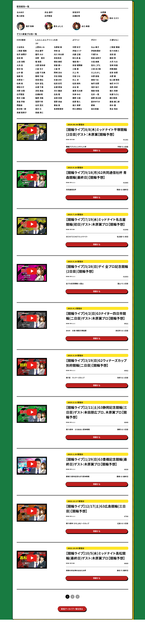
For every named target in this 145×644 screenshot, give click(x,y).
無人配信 (20, 16)
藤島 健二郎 (115, 102)
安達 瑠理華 (77, 65)
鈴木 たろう (114, 18)
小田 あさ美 (96, 69)
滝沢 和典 (30, 26)
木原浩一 (20, 80)
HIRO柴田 (21, 40)
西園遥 (20, 105)
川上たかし (96, 72)
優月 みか (39, 54)
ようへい (76, 40)
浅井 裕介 (95, 87)
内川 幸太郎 (59, 54)
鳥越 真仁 (39, 112)
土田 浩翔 (21, 62)
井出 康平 (49, 12)
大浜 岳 (20, 65)
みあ (56, 40)
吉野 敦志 (40, 58)
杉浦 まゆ (58, 80)
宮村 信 (20, 69)
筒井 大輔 (21, 98)
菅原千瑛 (39, 102)
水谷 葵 (76, 87)
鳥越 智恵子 (22, 112)
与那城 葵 (58, 47)
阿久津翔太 (77, 109)
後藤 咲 (20, 76)
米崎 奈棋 (58, 98)
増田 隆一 (77, 62)
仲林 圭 (57, 51)
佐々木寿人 (114, 51)
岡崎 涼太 (58, 72)
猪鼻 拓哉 (95, 91)
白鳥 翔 (57, 94)
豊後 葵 (57, 105)
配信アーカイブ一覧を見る (72, 633)
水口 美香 (86, 26)
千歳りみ (95, 54)
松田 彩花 (58, 83)
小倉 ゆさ (39, 69)
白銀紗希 (76, 16)
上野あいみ (40, 47)
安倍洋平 (76, 12)
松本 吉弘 (39, 83)
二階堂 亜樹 (115, 47)
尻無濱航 (113, 69)
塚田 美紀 (58, 62)
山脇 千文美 (40, 72)
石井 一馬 (95, 94)
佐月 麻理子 (22, 54)
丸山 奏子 (95, 47)
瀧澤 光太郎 (77, 91)
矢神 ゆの (77, 94)
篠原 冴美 (39, 98)
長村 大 (38, 109)
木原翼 (103, 12)
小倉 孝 (57, 69)
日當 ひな (76, 76)
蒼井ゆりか (96, 102)
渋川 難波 (58, 91)
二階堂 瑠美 (22, 51)
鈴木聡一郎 (21, 109)
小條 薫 (76, 69)
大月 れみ (114, 62)
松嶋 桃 (20, 83)
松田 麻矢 (77, 83)
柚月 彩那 (95, 83)
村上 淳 (76, 80)
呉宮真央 (58, 58)
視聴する (97, 153)
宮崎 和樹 (114, 65)
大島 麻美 (95, 62)
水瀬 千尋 (39, 87)
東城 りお (95, 80)
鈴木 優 (113, 105)
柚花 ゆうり (114, 83)
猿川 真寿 (114, 91)
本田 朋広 (39, 80)
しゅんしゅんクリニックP (45, 42)
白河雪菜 (48, 16)
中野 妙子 (77, 47)
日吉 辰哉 (58, 76)
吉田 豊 (20, 58)
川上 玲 (76, 72)
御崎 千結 (39, 76)
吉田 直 (113, 54)
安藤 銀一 (58, 65)
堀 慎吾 (38, 62)
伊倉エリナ (77, 51)
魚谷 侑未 (114, 109)
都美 (93, 105)
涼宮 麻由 (39, 91)
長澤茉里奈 (59, 109)
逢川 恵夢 (77, 105)
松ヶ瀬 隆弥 (114, 80)
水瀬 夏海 (58, 87)
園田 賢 (113, 58)
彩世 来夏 (114, 72)
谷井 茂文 (39, 105)
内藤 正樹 (77, 54)
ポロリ (94, 40)
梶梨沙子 (20, 87)
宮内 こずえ (96, 65)
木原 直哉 (95, 76)
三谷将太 (20, 47)
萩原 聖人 (77, 102)
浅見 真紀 (114, 87)
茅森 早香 (21, 102)
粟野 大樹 (77, 98)
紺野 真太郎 (96, 98)
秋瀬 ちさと (114, 94)
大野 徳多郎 (40, 65)
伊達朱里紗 (96, 51)
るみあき (20, 12)
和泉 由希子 (96, 58)
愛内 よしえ (58, 26)
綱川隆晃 (113, 98)
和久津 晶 (77, 58)
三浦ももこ (114, 40)
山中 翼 (20, 72)
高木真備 (95, 109)
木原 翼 (113, 76)
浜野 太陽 (21, 91)
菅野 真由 (58, 102)
